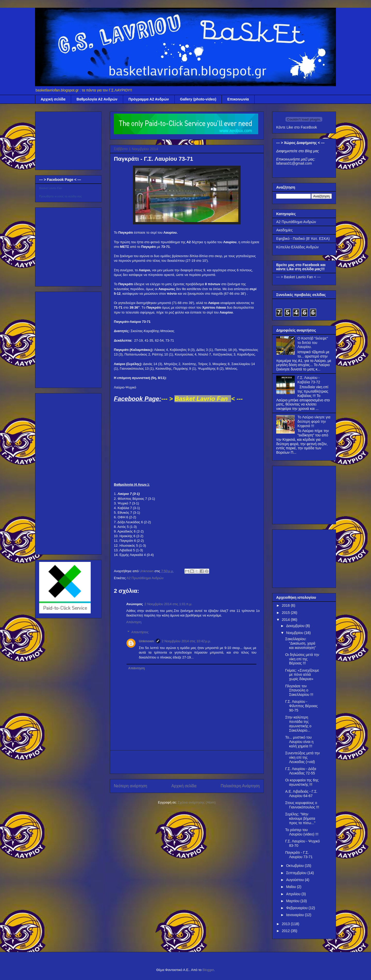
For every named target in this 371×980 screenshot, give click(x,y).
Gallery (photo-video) (198, 99)
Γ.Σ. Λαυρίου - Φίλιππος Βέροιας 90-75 (301, 706)
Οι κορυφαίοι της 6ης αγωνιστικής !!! (302, 782)
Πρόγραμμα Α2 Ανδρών (149, 99)
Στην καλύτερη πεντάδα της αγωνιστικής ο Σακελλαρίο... (298, 724)
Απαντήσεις (140, 632)
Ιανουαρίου (295, 915)
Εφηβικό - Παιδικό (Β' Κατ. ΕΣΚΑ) (303, 239)
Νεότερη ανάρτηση (130, 786)
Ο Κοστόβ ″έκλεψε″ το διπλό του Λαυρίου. (313, 343)
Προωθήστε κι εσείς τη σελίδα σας (61, 196)
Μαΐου (291, 887)
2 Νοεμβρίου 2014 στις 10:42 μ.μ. (186, 641)
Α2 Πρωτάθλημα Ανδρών (145, 578)
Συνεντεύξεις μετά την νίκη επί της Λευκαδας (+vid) (302, 757)
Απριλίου (294, 894)
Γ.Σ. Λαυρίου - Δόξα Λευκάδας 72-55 (301, 771)
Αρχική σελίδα (53, 99)
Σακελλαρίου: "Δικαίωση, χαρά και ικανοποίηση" (301, 643)
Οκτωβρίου (295, 866)
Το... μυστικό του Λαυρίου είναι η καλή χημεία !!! (299, 742)
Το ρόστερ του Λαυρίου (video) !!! (302, 832)
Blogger (208, 970)
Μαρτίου (293, 901)
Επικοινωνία (238, 99)
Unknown (146, 641)
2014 (286, 620)
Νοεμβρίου (295, 633)
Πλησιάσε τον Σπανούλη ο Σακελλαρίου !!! (299, 690)
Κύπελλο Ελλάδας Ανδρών (297, 247)
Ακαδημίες (284, 230)
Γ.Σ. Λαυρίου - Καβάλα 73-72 (309, 380)
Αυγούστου (295, 880)
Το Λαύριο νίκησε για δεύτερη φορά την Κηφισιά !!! (314, 421)
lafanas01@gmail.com (294, 163)
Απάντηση (134, 622)
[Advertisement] (187, 762)
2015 (286, 613)
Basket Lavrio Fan (51, 188)
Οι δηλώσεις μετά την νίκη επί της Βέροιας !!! (302, 659)
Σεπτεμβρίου (297, 873)
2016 (286, 605)
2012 (286, 931)
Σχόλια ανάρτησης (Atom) (197, 802)
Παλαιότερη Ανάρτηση (240, 786)
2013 (286, 924)
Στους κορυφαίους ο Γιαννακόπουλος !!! (302, 805)
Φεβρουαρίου (297, 908)
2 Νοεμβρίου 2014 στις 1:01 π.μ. (168, 604)
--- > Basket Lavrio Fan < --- (298, 277)
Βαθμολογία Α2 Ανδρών (97, 99)
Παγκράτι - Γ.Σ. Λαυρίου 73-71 (299, 855)
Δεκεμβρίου (296, 626)
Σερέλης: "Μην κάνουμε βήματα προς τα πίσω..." (300, 818)
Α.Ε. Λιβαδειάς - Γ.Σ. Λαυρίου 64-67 (301, 794)
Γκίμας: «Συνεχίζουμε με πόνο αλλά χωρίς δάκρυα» (302, 675)
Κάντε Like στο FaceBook (297, 127)
